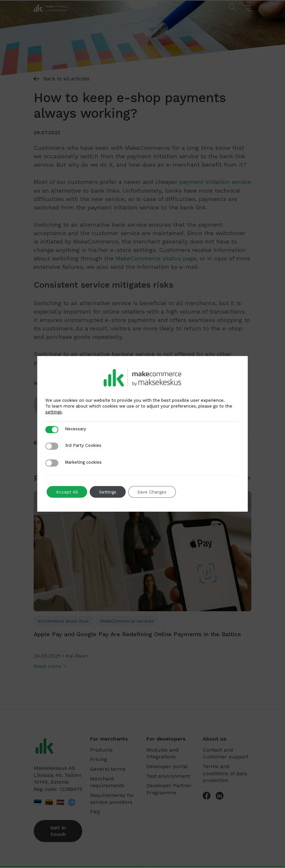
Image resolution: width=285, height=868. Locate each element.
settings (54, 412)
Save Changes (155, 492)
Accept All (68, 492)
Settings (109, 492)
